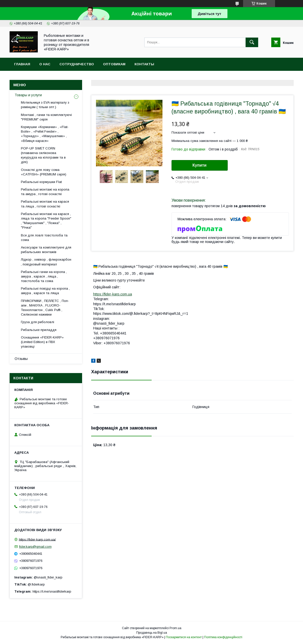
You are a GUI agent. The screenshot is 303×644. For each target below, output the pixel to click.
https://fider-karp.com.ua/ (37, 539)
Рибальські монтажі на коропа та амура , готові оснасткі (45, 192)
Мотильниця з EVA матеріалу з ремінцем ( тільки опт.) (45, 105)
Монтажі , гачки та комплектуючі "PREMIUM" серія (46, 117)
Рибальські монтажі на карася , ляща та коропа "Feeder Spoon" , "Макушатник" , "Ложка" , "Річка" (46, 221)
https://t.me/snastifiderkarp (52, 591)
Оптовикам (114, 64)
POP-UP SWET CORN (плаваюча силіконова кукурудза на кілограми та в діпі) (43, 155)
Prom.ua (175, 628)
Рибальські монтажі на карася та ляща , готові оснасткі (45, 204)
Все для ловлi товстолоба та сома (44, 238)
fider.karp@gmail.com (35, 547)
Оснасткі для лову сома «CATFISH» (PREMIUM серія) (44, 172)
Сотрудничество (77, 64)
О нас (45, 64)
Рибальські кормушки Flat (41, 182)
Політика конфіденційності (223, 637)
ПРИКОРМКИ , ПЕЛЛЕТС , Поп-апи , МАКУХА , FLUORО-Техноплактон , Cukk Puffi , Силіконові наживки (45, 308)
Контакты (144, 64)
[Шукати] (252, 42)
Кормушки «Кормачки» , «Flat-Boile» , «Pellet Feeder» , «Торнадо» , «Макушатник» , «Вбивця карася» (45, 134)
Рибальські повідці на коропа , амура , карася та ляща (45, 291)
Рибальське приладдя (39, 330)
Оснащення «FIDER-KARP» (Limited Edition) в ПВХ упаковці (42, 342)
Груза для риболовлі (38, 322)
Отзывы (21, 359)
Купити (199, 165)
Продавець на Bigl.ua (152, 633)
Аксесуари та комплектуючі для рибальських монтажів (46, 250)
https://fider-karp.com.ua (113, 294)
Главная (22, 64)
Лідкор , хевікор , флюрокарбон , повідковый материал (46, 262)
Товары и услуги (28, 95)
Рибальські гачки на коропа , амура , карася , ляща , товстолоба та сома (44, 276)
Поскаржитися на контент (184, 637)
